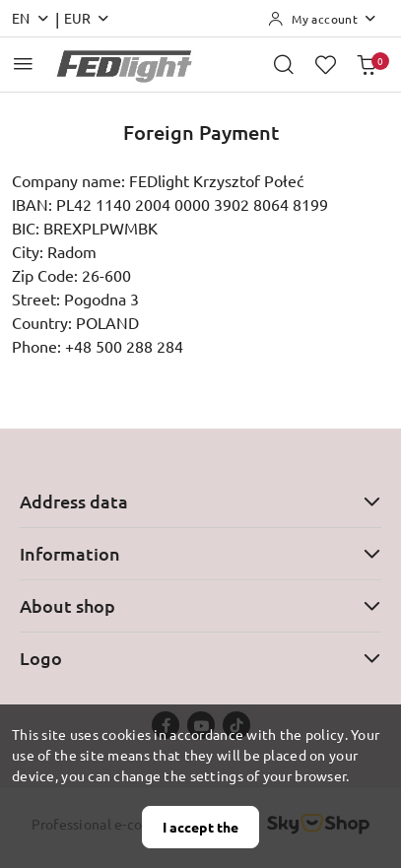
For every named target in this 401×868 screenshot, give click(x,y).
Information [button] (200, 553)
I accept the (201, 827)
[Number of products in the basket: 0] (367, 64)
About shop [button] (200, 605)
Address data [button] (200, 501)
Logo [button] (200, 658)
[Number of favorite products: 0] (325, 64)
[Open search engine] (284, 64)
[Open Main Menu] (23, 64)
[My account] (323, 19)
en (31, 18)
